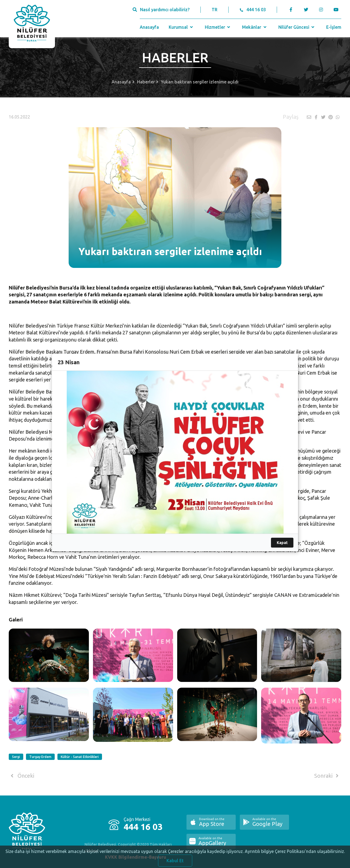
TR (215, 10)
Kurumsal (181, 27)
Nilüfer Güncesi (297, 27)
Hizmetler (218, 27)
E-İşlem (334, 27)
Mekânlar (255, 27)
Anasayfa (149, 27)
